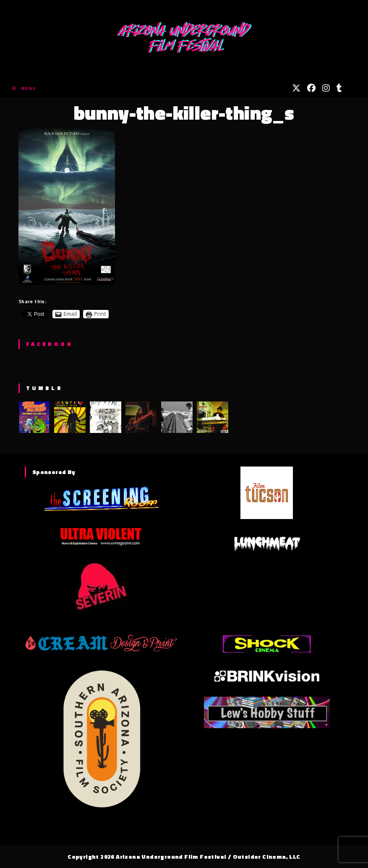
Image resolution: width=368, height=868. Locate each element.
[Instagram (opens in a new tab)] (326, 88)
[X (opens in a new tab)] (296, 88)
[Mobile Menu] (24, 88)
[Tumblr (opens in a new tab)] (339, 88)
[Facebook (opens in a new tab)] (311, 88)
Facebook (49, 344)
